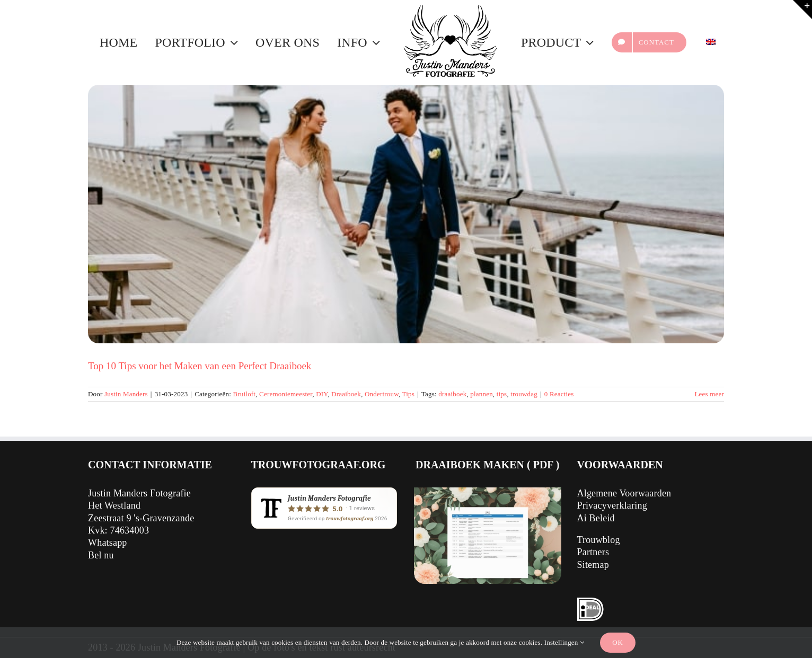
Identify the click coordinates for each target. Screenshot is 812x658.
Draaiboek (346, 394)
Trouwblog (599, 540)
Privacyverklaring (612, 505)
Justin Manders (126, 394)
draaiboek (452, 394)
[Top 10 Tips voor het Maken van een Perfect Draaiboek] (406, 214)
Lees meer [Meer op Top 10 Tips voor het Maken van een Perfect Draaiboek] (709, 394)
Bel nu (101, 555)
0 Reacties (559, 394)
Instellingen (564, 642)
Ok (618, 642)
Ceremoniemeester (286, 394)
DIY (322, 394)
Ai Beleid (596, 518)
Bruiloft (244, 394)
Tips (408, 394)
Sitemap (593, 565)
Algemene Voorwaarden (624, 493)
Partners (593, 552)
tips (502, 394)
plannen (482, 394)
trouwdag (524, 394)
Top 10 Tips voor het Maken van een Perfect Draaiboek (200, 366)
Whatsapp (108, 543)
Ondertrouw (382, 394)
